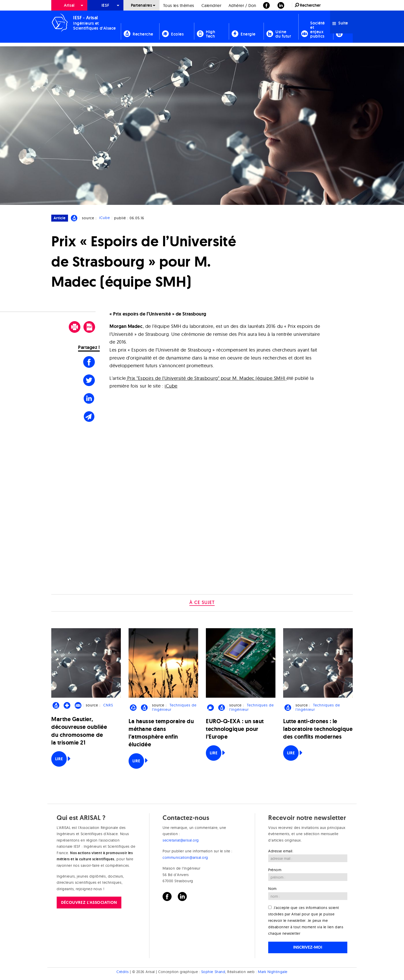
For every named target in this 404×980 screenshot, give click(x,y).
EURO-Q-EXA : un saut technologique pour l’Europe (235, 729)
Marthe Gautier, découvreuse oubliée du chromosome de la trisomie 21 (79, 731)
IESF (105, 5)
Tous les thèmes (179, 5)
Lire (59, 759)
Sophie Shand (213, 972)
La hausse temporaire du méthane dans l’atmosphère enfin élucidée (161, 733)
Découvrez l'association (89, 902)
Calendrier (211, 5)
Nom (272, 889)
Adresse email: (281, 851)
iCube (105, 218)
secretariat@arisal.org (181, 840)
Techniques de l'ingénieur (174, 707)
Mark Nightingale (273, 972)
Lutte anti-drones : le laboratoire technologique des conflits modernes (318, 729)
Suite (340, 23)
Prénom (275, 870)
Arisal (69, 5)
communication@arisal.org (185, 857)
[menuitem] (69, 5)
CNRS (108, 705)
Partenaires (142, 5)
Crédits (123, 972)
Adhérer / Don (242, 5)
